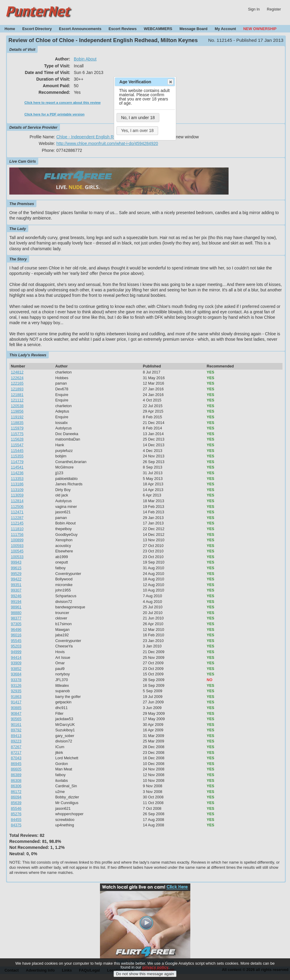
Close (170, 82)
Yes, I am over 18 (137, 131)
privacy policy (155, 967)
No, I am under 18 (138, 118)
